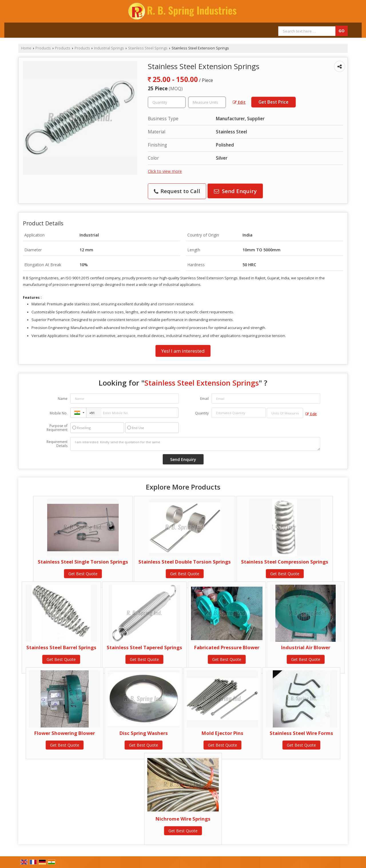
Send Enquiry (235, 191)
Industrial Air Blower (306, 647)
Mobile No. (59, 413)
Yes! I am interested (183, 351)
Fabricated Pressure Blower (227, 647)
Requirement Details (57, 444)
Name (63, 399)
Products (43, 48)
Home (26, 48)
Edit (239, 102)
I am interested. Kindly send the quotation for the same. (195, 444)
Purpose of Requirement (57, 428)
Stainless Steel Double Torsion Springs (185, 562)
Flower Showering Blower (65, 733)
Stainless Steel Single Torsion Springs (83, 562)
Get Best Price (273, 102)
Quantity (202, 413)
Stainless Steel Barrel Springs (61, 647)
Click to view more (165, 171)
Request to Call (177, 191)
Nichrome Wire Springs (183, 819)
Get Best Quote (83, 574)
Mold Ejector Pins (222, 733)
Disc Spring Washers (144, 733)
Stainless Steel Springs (148, 48)
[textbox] (207, 102)
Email (204, 399)
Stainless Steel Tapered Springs (144, 647)
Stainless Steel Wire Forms (301, 733)
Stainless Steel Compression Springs (285, 562)
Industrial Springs (109, 48)
